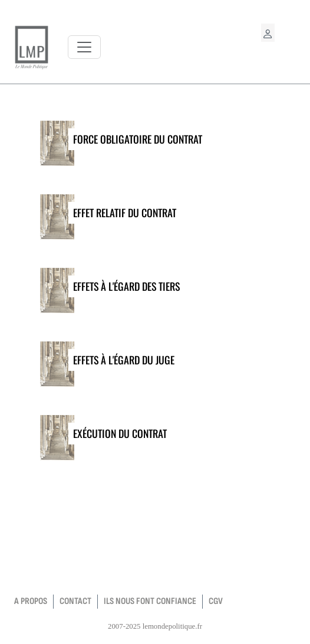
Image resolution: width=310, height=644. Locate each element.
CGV (216, 601)
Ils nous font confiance (150, 601)
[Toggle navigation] (84, 47)
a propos (31, 601)
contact (75, 601)
